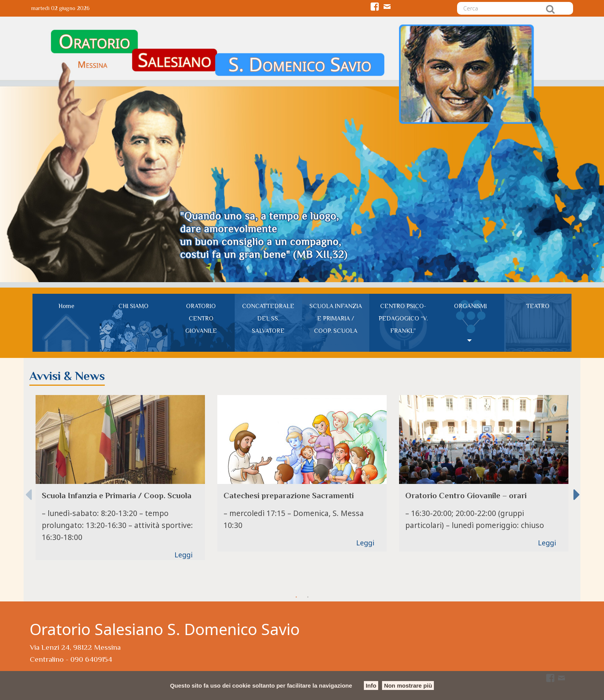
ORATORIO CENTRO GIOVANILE (201, 318)
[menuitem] (66, 323)
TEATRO (538, 306)
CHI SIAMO (133, 306)
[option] (120, 477)
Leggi (183, 555)
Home (66, 306)
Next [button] (577, 489)
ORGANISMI (470, 306)
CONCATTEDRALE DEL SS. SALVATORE (268, 318)
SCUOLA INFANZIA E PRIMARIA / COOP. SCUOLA (336, 318)
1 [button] (296, 597)
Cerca (550, 9)
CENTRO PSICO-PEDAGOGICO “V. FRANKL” (403, 318)
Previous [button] (28, 489)
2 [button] (308, 597)
